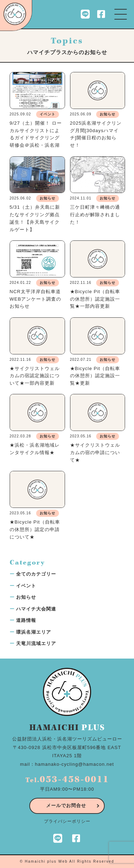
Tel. (67, 780)
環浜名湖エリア (34, 632)
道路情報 (26, 620)
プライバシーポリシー (67, 821)
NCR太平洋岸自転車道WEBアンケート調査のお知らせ (36, 299)
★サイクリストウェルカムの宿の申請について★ (95, 453)
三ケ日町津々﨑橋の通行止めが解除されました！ (95, 215)
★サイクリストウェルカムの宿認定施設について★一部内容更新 (35, 376)
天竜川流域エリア (36, 643)
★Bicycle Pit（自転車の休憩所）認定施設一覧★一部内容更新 (95, 299)
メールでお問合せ (66, 805)
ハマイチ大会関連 (36, 609)
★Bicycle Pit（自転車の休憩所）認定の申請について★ (35, 529)
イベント (26, 586)
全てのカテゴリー (36, 574)
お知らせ (26, 597)
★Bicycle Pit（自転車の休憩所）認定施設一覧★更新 (95, 376)
